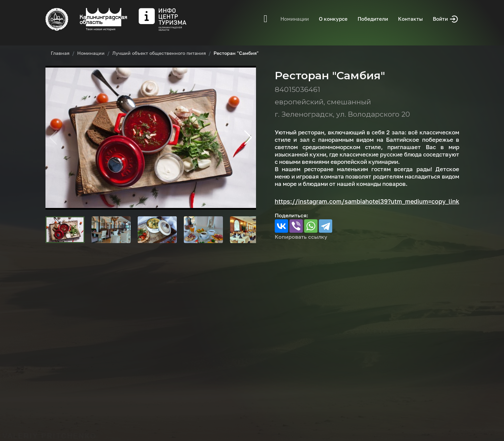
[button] (248, 138)
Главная (60, 53)
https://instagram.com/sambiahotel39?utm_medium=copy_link (367, 201)
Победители (373, 19)
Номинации (295, 19)
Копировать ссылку (301, 237)
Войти (446, 19)
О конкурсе (333, 19)
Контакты (410, 19)
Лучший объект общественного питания (159, 53)
